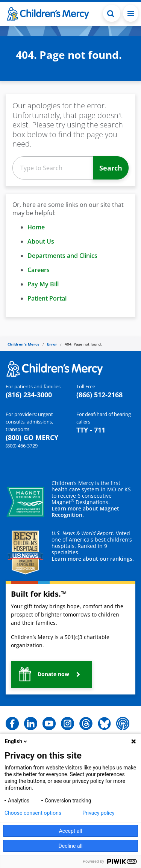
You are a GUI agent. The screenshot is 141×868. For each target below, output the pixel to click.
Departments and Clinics (62, 256)
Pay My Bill (43, 284)
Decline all (71, 846)
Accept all (71, 831)
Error (52, 344)
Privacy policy (98, 813)
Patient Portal (47, 298)
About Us (41, 241)
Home (36, 227)
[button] (52, 674)
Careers (39, 270)
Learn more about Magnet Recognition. (85, 512)
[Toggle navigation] (131, 13)
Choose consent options (33, 813)
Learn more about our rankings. (93, 559)
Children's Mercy (23, 344)
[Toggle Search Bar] (112, 13)
